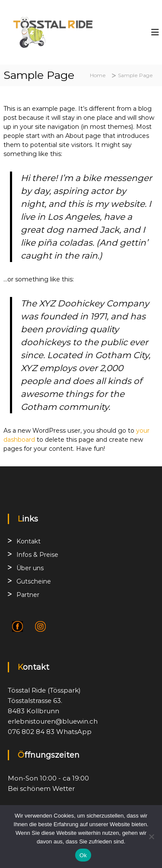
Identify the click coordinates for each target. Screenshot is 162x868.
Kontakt (29, 541)
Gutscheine (34, 581)
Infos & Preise (37, 555)
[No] (151, 837)
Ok (83, 855)
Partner (28, 595)
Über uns (30, 568)
